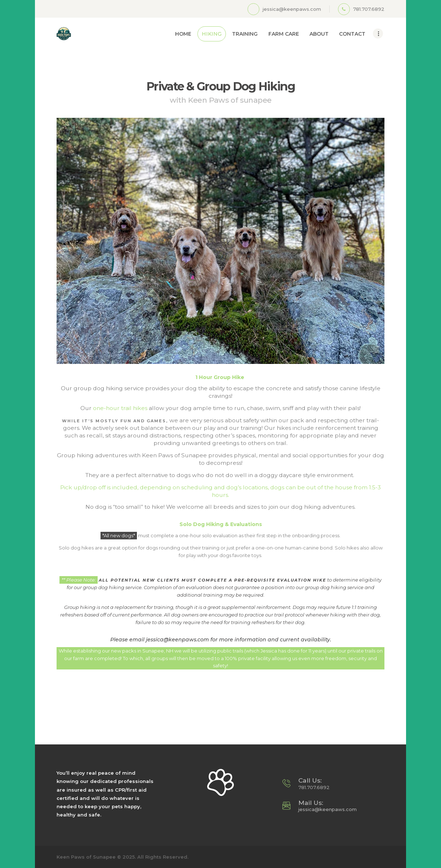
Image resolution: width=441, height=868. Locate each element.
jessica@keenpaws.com (328, 809)
